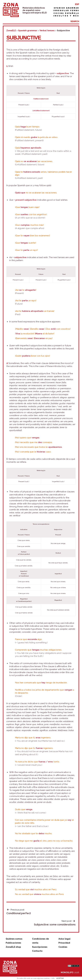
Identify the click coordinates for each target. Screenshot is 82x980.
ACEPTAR (60, 978)
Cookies (63, 947)
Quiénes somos (14, 939)
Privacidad (64, 943)
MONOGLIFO (67, 972)
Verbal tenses (47, 30)
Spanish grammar (66, 8)
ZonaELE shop (13, 947)
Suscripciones (40, 947)
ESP (77, 4)
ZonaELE (11, 30)
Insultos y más (66, 16)
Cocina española (66, 13)
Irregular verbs (66, 11)
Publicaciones (13, 943)
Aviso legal (64, 939)
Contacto (37, 951)
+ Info (52, 978)
